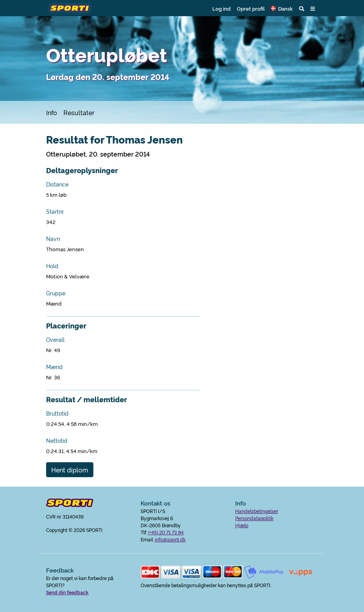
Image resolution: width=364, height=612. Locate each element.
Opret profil (251, 8)
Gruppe (56, 293)
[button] (282, 8)
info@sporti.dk (170, 539)
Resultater (79, 112)
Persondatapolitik (254, 518)
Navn (53, 239)
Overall (55, 340)
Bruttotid (57, 413)
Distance (57, 184)
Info (52, 112)
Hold (52, 266)
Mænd (54, 367)
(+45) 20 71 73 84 (166, 532)
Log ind (221, 8)
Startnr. (55, 211)
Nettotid (57, 440)
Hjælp (242, 525)
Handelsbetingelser (257, 511)
